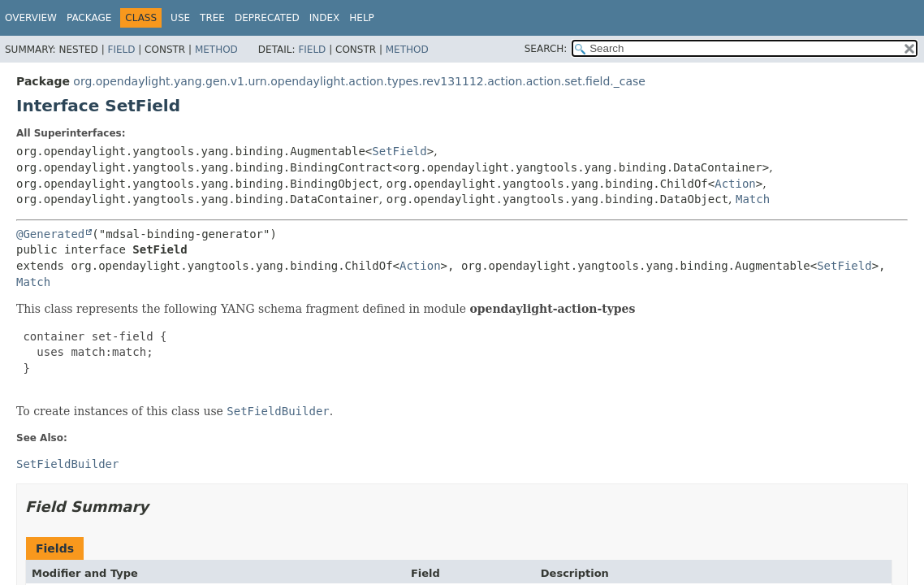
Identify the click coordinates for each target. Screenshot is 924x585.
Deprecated (267, 18)
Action (735, 184)
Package (89, 18)
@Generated (50, 234)
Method (216, 50)
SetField (399, 151)
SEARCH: (546, 49)
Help (362, 18)
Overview (31, 18)
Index (325, 18)
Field (121, 50)
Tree (212, 18)
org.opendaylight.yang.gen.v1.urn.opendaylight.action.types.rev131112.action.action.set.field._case (359, 81)
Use (180, 18)
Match (753, 199)
